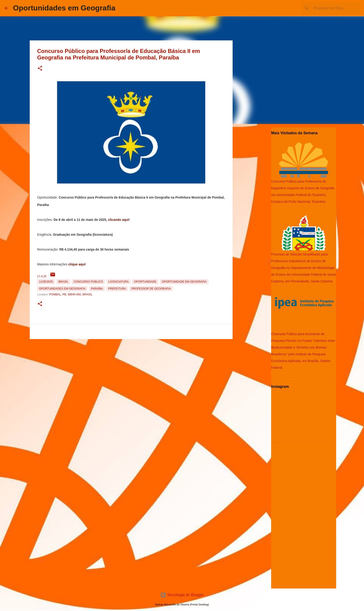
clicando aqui (118, 220)
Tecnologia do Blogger (182, 595)
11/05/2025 (46, 282)
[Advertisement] (131, 373)
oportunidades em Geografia (62, 289)
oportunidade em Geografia (184, 282)
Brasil (63, 282)
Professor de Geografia (151, 289)
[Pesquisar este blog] (336, 8)
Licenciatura (119, 282)
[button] (40, 69)
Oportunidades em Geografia (64, 8)
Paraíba (97, 289)
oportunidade (145, 282)
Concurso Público (88, 282)
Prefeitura (117, 289)
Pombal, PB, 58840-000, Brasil (71, 294)
